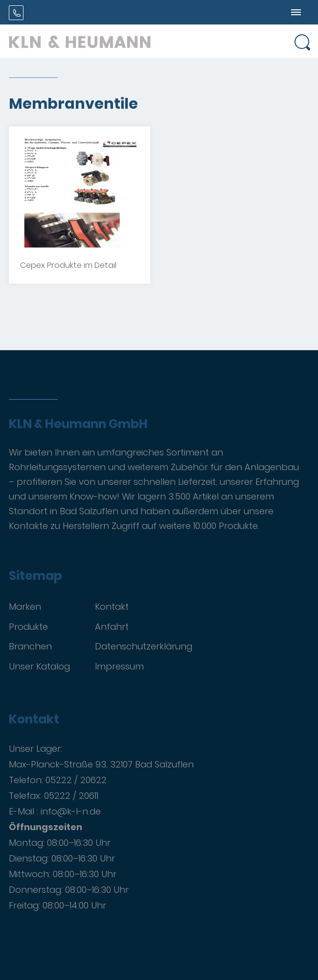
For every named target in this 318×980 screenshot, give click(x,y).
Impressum (119, 666)
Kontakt (112, 607)
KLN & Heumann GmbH (78, 424)
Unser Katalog (39, 666)
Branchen (30, 646)
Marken (25, 607)
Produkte (28, 627)
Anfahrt (112, 627)
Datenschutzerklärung (144, 646)
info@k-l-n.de (71, 811)
